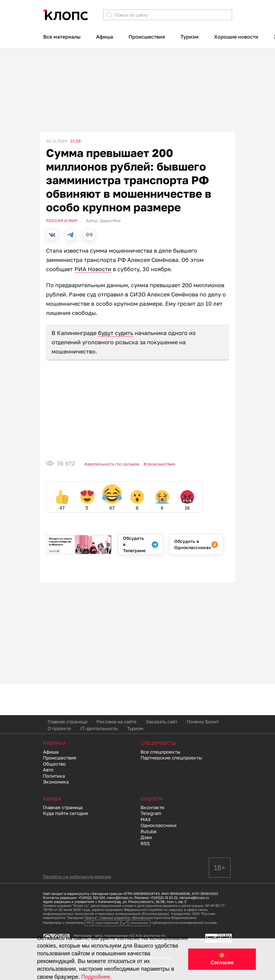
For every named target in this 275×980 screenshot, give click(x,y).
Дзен (146, 837)
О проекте (59, 728)
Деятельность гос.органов (113, 464)
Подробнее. (96, 977)
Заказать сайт (162, 722)
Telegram (151, 813)
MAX (146, 819)
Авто (48, 770)
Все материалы (62, 37)
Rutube (149, 831)
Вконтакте (152, 807)
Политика (54, 776)
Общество (54, 764)
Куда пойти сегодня (66, 813)
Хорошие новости (236, 37)
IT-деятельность (99, 728)
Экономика (56, 782)
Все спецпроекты (161, 752)
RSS (145, 843)
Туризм (190, 37)
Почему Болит (203, 722)
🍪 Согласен (222, 959)
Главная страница (67, 722)
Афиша (105, 37)
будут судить (116, 333)
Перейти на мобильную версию (77, 877)
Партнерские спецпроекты (171, 758)
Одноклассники (159, 825)
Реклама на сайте (116, 722)
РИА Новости (93, 269)
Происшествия (147, 37)
